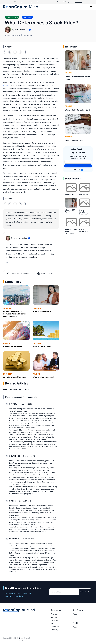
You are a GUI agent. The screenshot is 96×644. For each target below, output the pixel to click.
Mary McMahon (21, 29)
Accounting (55, 627)
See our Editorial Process (18, 274)
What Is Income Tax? (74, 140)
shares (6, 85)
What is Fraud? (84, 195)
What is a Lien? (70, 195)
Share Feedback (45, 274)
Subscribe (78, 166)
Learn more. (78, 2)
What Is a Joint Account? (43, 377)
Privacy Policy (7, 641)
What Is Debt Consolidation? (78, 110)
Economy (7, 308)
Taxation (37, 308)
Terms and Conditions (19, 641)
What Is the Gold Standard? (15, 377)
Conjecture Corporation (24, 638)
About (75, 614)
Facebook (77, 627)
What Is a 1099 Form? (42, 311)
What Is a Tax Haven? (42, 347)
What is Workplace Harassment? (83, 212)
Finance (7, 343)
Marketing (55, 620)
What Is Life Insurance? (13, 347)
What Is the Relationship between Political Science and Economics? (15, 314)
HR (52, 623)
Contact (76, 617)
